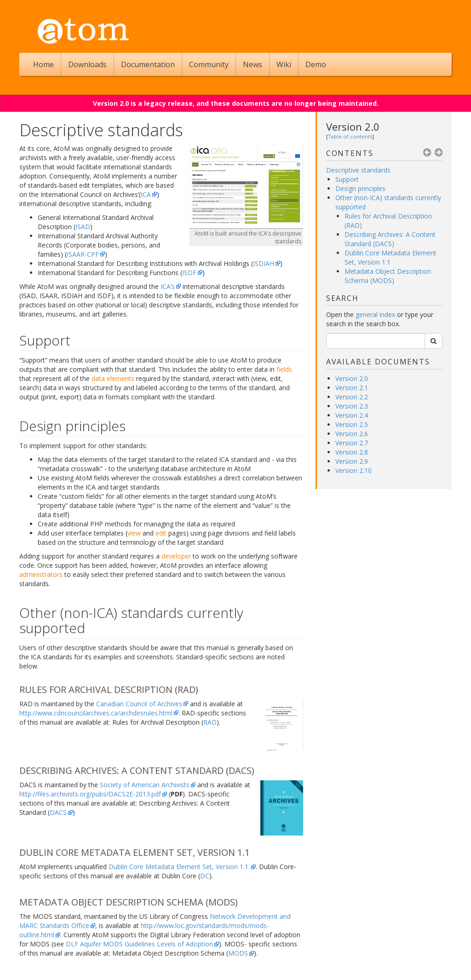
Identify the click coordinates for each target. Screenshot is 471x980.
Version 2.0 (353, 127)
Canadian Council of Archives (139, 704)
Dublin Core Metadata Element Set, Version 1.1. (179, 867)
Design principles (360, 188)
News (253, 64)
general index (375, 314)
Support (347, 179)
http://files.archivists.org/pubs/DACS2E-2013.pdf (90, 794)
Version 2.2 (352, 397)
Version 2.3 (352, 406)
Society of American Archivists (145, 785)
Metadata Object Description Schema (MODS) (388, 276)
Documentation (148, 64)
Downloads (87, 64)
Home (43, 64)
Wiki (284, 64)
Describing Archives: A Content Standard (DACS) (390, 239)
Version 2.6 (352, 434)
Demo (316, 64)
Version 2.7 (352, 443)
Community (209, 64)
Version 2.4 (352, 415)
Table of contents (350, 136)
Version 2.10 (353, 470)
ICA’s (168, 286)
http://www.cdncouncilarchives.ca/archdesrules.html (96, 713)
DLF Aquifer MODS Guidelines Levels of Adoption (139, 944)
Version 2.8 (352, 452)
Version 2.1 (352, 388)
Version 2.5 (352, 424)
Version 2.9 (352, 461)
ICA (146, 194)
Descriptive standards (358, 170)
